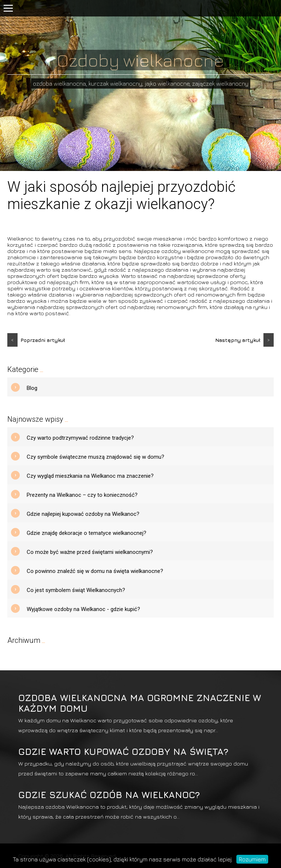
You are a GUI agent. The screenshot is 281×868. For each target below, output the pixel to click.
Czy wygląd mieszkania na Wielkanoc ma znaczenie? (90, 476)
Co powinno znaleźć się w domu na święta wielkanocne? (95, 571)
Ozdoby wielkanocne (140, 60)
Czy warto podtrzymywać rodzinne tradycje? (80, 438)
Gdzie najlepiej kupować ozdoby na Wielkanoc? (83, 514)
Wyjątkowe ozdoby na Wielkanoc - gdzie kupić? (83, 609)
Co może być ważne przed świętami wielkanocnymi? (90, 552)
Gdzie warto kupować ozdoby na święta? (123, 751)
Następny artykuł (244, 340)
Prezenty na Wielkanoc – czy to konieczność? (82, 495)
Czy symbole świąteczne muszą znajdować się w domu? (95, 457)
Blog (32, 388)
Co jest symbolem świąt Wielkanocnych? (76, 590)
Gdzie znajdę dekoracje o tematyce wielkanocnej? (87, 533)
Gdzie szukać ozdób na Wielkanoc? (109, 795)
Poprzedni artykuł (36, 340)
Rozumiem (252, 859)
